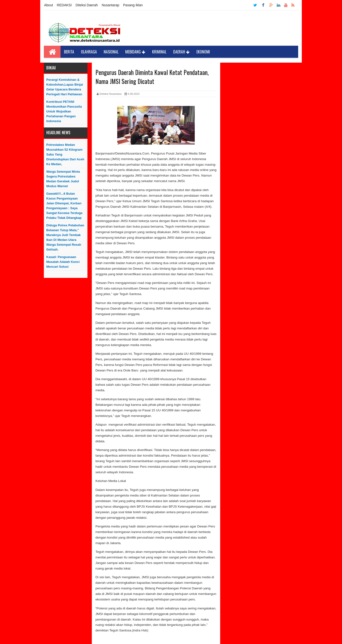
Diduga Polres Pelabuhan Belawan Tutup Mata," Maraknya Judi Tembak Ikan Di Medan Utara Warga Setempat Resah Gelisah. (65, 237)
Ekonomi (203, 52)
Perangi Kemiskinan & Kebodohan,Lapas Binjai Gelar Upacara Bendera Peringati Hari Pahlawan (65, 87)
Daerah (181, 52)
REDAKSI (64, 5)
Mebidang (135, 52)
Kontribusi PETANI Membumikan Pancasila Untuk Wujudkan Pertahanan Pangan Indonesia (64, 111)
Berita (69, 52)
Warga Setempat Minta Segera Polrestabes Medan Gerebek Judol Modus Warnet (63, 179)
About (49, 5)
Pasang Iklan (133, 5)
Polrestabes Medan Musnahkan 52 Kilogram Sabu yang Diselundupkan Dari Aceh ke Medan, (65, 154)
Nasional (111, 52)
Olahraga (89, 52)
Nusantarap (110, 5)
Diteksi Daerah (87, 5)
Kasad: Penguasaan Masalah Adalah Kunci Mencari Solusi (63, 262)
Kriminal (159, 52)
